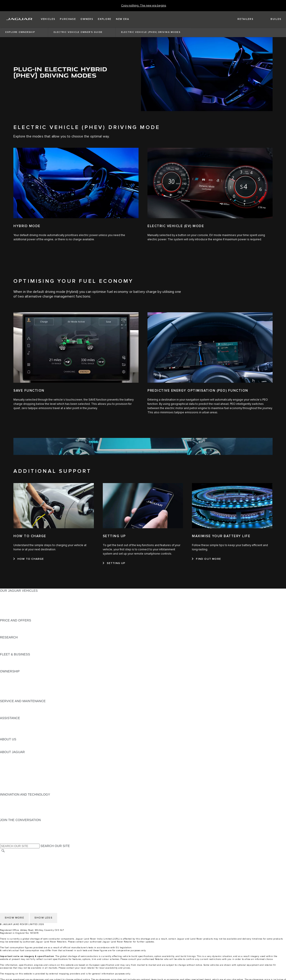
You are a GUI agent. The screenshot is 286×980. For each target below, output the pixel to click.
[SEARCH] (3, 851)
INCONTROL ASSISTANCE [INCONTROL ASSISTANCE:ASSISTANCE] (20, 735)
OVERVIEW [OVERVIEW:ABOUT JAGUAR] (9, 756)
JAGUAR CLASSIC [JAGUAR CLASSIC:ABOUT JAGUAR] (14, 765)
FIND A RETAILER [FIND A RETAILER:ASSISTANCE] (13, 731)
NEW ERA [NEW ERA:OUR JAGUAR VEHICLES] (7, 616)
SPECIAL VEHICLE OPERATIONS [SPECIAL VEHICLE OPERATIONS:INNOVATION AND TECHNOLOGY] (25, 803)
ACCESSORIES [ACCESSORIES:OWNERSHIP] (12, 693)
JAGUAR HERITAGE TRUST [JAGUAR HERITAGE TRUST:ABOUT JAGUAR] (21, 790)
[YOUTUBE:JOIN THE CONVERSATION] (9, 828)
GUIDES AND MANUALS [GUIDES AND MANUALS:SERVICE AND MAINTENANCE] (18, 710)
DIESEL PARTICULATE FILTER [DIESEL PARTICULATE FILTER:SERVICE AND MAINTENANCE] (23, 714)
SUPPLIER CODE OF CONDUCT (24, 811)
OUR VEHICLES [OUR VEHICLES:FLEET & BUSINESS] (12, 663)
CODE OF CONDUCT (16, 807)
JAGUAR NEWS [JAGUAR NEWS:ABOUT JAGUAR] (12, 760)
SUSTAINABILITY (13, 748)
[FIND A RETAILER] (242, 19)
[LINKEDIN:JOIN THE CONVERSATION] (9, 841)
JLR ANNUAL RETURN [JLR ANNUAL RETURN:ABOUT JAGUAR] (17, 786)
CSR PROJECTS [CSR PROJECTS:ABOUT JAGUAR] (12, 777)
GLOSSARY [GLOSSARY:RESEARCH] (9, 650)
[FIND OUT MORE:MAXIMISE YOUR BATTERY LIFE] (206, 559)
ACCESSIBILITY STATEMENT (22, 881)
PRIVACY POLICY (13, 872)
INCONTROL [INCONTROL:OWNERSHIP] (9, 680)
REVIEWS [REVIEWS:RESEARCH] (7, 646)
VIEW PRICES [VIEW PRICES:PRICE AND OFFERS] (11, 633)
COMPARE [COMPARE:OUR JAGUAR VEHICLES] (8, 603)
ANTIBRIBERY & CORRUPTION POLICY (30, 816)
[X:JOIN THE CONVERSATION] (3, 837)
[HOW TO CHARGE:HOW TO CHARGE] (29, 559)
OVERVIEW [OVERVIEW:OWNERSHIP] (9, 676)
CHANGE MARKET (14, 855)
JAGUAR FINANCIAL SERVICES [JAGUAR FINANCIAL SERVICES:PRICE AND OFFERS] (24, 625)
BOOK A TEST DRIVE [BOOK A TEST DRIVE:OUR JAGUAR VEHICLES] (16, 608)
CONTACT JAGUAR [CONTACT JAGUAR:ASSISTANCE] (15, 727)
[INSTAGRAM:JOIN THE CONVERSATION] (11, 824)
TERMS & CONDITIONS (18, 864)
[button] (48, 19)
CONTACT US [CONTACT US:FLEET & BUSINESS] (10, 667)
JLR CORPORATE (13, 877)
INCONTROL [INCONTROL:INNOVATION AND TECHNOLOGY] (9, 799)
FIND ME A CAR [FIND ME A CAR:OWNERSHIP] (12, 688)
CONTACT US (10, 868)
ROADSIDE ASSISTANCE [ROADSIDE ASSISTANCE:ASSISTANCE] (19, 722)
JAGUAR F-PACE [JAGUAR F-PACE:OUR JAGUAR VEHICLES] (13, 595)
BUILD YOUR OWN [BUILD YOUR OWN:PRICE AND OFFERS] (14, 629)
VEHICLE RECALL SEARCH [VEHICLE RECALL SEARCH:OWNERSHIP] (21, 697)
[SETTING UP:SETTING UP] (114, 563)
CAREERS (8, 860)
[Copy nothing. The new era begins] (144, 6)
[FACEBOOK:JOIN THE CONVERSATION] (11, 833)
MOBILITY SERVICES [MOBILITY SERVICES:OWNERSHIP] (16, 684)
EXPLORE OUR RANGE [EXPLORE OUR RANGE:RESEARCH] (18, 642)
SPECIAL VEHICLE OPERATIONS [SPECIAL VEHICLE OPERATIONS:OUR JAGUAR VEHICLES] (25, 599)
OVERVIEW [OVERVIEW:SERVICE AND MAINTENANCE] (9, 705)
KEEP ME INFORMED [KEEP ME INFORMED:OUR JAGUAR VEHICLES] (16, 612)
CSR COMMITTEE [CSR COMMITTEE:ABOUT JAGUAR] (13, 782)
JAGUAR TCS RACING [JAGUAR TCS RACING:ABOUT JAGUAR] (17, 769)
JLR (3, 743)
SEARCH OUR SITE (55, 846)
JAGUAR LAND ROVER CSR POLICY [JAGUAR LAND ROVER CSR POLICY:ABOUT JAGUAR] (27, 773)
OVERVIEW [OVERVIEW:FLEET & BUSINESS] (9, 659)
